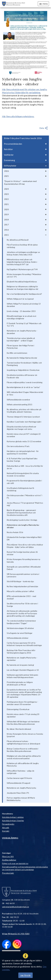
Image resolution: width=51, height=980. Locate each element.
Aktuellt (6, 828)
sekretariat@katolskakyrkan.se (16, 907)
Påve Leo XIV (8, 856)
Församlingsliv (8, 824)
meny (43, 4)
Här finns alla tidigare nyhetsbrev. (18, 116)
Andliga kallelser (9, 860)
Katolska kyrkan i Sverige (13, 821)
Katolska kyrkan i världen (13, 817)
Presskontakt (8, 873)
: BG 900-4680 (16, 934)
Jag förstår (26, 975)
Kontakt (6, 831)
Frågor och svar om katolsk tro (15, 863)
